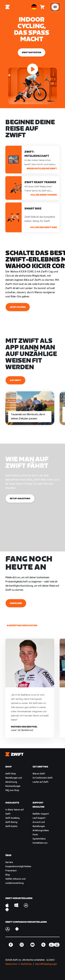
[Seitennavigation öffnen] (55, 7)
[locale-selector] (34, 7)
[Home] (8, 7)
